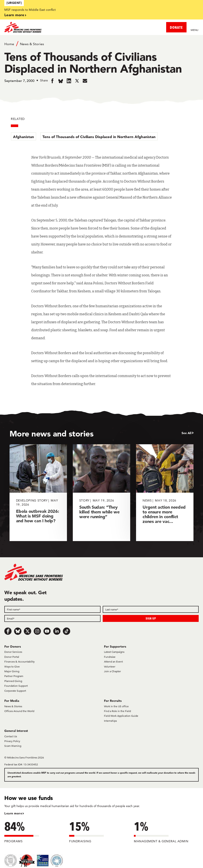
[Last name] (151, 609)
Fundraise (110, 657)
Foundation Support (16, 686)
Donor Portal (12, 657)
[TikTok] (67, 631)
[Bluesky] (18, 631)
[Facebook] (8, 631)
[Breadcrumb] (101, 44)
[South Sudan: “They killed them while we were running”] (101, 493)
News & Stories (32, 44)
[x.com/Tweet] (28, 631)
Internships (110, 721)
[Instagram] (37, 631)
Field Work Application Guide (121, 716)
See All (187, 433)
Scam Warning (13, 746)
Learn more (14, 15)
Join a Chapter (112, 671)
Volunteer (110, 667)
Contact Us (11, 736)
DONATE (176, 27)
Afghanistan (24, 137)
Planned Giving (13, 681)
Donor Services (13, 652)
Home (9, 44)
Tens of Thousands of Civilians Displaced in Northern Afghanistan (99, 137)
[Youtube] (47, 631)
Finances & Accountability (19, 662)
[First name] (52, 609)
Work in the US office (116, 706)
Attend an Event (113, 662)
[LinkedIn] (57, 631)
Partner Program (14, 676)
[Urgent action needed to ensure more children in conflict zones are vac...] (165, 493)
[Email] (52, 618)
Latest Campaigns (114, 652)
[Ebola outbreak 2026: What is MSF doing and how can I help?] (38, 493)
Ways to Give (12, 667)
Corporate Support (15, 691)
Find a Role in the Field (117, 711)
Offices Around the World (19, 711)
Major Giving (12, 671)
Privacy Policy (12, 741)
